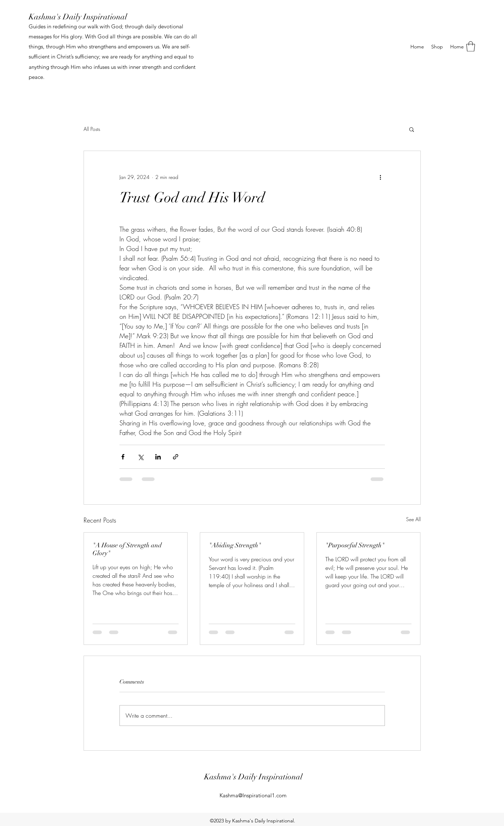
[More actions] (381, 177)
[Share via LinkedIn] (158, 457)
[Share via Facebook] (123, 457)
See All (413, 519)
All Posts (92, 129)
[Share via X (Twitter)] (140, 457)
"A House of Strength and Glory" (127, 549)
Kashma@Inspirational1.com (253, 795)
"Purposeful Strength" (355, 545)
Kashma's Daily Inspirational (78, 17)
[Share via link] (176, 457)
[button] (471, 46)
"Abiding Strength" (235, 545)
